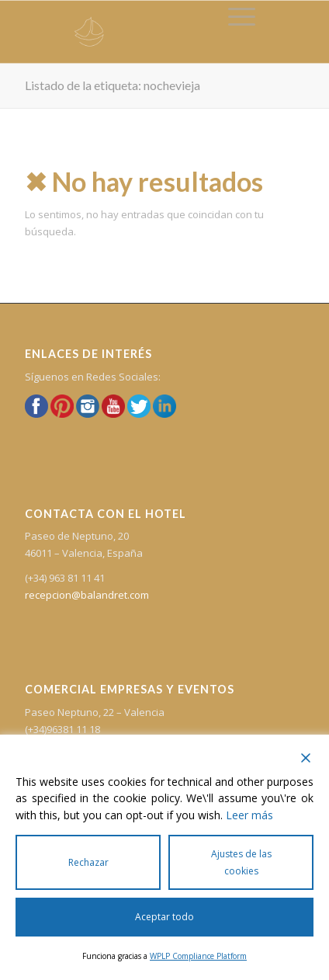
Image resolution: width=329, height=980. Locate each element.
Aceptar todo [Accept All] (164, 917)
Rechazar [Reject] (88, 862)
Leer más (249, 815)
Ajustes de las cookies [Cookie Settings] (241, 862)
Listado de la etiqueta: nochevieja (113, 85)
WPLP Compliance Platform (198, 956)
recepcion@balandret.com (87, 595)
